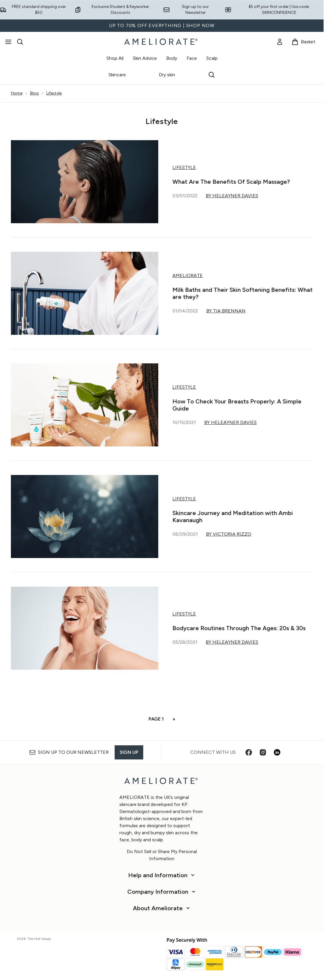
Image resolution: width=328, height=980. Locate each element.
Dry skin (167, 75)
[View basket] (303, 42)
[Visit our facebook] (249, 752)
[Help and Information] (162, 875)
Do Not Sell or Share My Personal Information (162, 855)
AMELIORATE (188, 275)
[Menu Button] (8, 42)
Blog (34, 93)
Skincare (117, 75)
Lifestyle (54, 93)
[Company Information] (162, 892)
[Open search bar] (20, 42)
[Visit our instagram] (263, 752)
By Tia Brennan (226, 311)
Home (17, 93)
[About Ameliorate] (162, 908)
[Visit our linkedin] (277, 752)
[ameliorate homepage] (162, 42)
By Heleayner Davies (232, 196)
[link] (280, 42)
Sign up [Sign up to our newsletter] (129, 752)
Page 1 (156, 719)
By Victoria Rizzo (229, 534)
